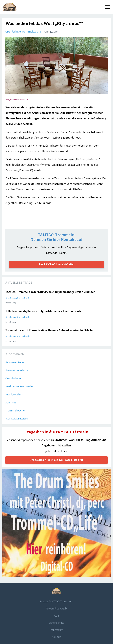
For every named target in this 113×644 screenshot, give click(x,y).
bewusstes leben (15, 362)
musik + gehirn (14, 395)
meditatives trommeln (19, 386)
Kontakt (56, 637)
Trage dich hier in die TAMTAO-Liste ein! (56, 460)
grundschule (13, 32)
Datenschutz (57, 623)
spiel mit (11, 403)
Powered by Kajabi (57, 609)
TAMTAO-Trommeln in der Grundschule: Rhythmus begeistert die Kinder (50, 292)
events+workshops (17, 370)
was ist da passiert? (17, 419)
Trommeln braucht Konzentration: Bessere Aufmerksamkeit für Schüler (50, 330)
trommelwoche (31, 32)
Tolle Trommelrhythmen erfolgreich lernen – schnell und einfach (45, 311)
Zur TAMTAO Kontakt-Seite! (56, 264)
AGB (56, 616)
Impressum (57, 630)
